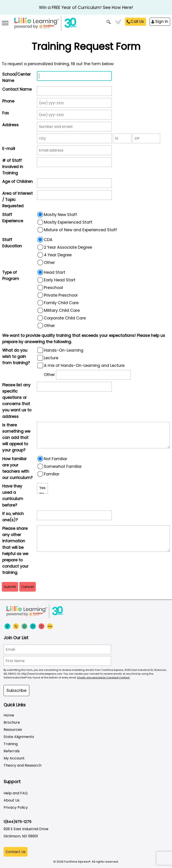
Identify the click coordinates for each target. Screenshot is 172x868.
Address (10, 125)
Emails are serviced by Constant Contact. (104, 678)
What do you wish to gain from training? (16, 357)
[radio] (40, 214)
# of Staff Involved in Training (13, 167)
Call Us (137, 21)
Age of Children (17, 182)
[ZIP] (146, 138)
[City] (74, 138)
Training (11, 744)
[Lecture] (40, 358)
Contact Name (17, 89)
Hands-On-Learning (60, 350)
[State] (122, 138)
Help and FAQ (16, 793)
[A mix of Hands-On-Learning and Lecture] (40, 365)
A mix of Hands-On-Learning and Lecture (81, 366)
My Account (14, 758)
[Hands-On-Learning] (40, 350)
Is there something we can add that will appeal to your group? (16, 438)
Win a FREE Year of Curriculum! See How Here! (86, 7)
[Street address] (74, 127)
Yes (42, 488)
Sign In (162, 21)
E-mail (9, 149)
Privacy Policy (16, 807)
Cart (118, 22)
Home (9, 715)
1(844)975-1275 (17, 822)
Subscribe (16, 690)
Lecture (48, 358)
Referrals (12, 751)
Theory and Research (23, 765)
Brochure (12, 722)
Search (109, 22)
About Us (12, 800)
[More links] (5, 24)
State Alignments (19, 737)
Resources (13, 730)
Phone (8, 101)
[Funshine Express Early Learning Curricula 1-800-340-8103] (86, 26)
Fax (5, 113)
